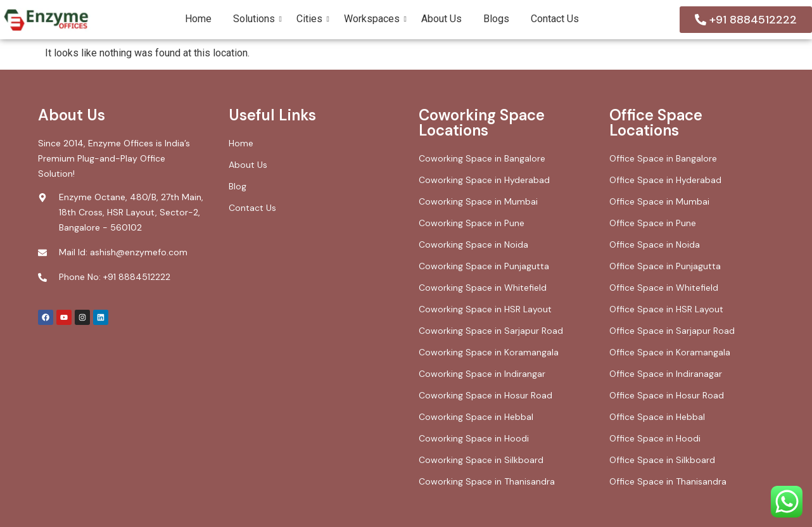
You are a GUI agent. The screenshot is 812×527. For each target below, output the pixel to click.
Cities (312, 19)
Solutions (256, 19)
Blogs (496, 19)
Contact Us (555, 19)
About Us (441, 19)
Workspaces (374, 19)
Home (198, 19)
